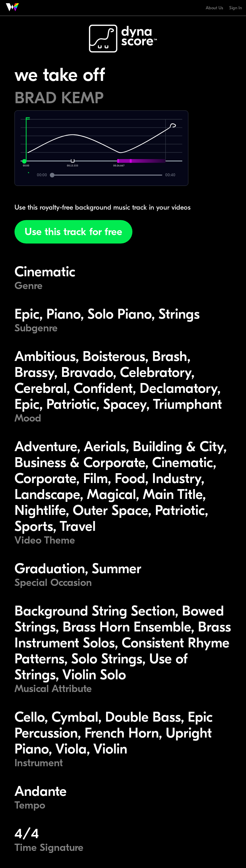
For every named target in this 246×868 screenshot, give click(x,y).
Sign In (236, 8)
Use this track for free (73, 232)
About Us (214, 8)
